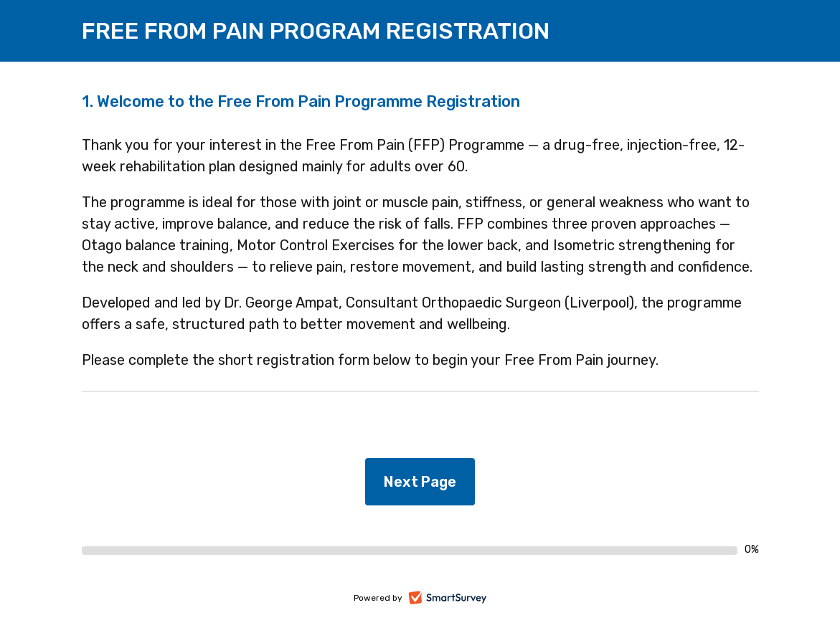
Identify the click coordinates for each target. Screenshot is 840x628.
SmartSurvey (464, 599)
